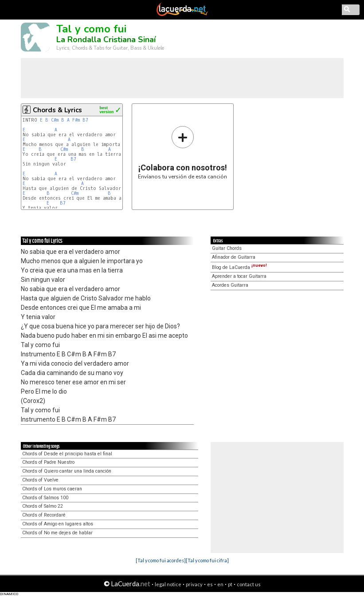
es (210, 584)
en (220, 584)
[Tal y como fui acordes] (161, 560)
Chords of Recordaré (44, 515)
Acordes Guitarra (230, 285)
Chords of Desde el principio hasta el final (67, 454)
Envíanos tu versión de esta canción (182, 152)
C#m (55, 120)
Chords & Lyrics (57, 110)
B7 (85, 120)
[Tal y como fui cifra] (207, 560)
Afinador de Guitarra (234, 257)
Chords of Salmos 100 (45, 498)
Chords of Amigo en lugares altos (58, 524)
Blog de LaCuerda (239, 267)
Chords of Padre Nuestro (48, 462)
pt (230, 584)
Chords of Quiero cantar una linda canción (67, 471)
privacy (194, 584)
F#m (76, 120)
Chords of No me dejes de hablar (57, 533)
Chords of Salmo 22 (43, 506)
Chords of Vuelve (40, 480)
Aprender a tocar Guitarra (239, 276)
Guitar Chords (227, 248)
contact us (249, 584)
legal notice (168, 584)
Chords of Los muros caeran (52, 489)
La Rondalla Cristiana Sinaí (106, 39)
